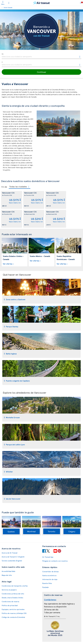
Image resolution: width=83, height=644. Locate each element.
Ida (3, 187)
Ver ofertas (8, 264)
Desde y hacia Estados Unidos (12, 598)
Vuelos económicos (49, 575)
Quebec (11, 531)
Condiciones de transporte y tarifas (15, 586)
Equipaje (45, 587)
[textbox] (41, 56)
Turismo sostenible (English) (12, 561)
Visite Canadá (8, 7)
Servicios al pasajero (9, 590)
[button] (41, 72)
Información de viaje (50, 579)
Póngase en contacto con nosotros (55, 561)
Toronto (52, 531)
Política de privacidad (10, 605)
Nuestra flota (47, 583)
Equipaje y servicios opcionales (13, 609)
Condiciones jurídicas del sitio (13, 594)
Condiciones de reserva (10, 601)
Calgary (72, 531)
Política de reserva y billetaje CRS (14, 613)
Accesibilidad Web (8, 571)
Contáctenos (50, 600)
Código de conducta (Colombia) (13, 617)
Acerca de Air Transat (10, 553)
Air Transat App (48, 557)
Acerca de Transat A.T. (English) (13, 557)
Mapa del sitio (7, 575)
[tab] (41, 291)
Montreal (31, 531)
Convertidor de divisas (50, 572)
